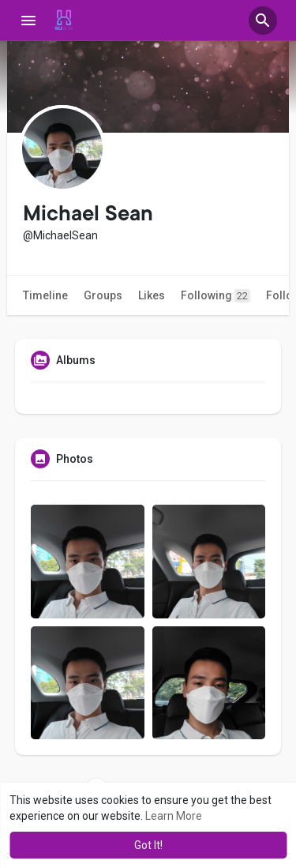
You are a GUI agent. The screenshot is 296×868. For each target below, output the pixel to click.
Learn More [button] (174, 816)
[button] (263, 21)
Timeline (45, 295)
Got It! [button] (148, 845)
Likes (152, 295)
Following (215, 296)
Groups (103, 295)
